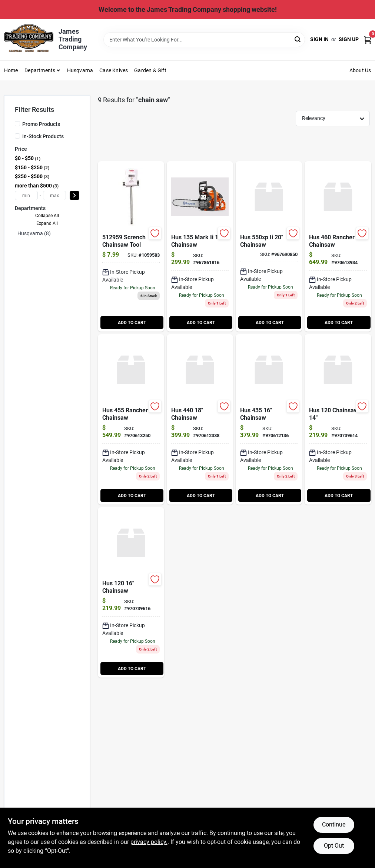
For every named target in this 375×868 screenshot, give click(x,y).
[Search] (298, 39)
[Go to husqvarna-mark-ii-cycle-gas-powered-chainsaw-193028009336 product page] (200, 246)
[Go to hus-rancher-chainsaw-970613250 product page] (131, 419)
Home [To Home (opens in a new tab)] (11, 70)
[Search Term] (204, 40)
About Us (360, 70)
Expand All (47, 223)
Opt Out (334, 846)
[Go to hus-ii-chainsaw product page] (269, 246)
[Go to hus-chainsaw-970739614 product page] (338, 419)
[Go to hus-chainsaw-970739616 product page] (131, 592)
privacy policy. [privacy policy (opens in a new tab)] (149, 842)
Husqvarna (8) (34, 233)
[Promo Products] (17, 124)
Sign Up (349, 39)
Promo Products (41, 124)
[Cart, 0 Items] (368, 39)
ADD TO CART (132, 323)
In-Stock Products (43, 136)
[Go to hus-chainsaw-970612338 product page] (200, 419)
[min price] (26, 195)
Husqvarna (80, 70)
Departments (40, 70)
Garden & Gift (150, 70)
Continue (334, 824)
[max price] (54, 195)
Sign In (319, 39)
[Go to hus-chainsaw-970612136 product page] (269, 419)
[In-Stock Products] (17, 136)
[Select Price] (74, 195)
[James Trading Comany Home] (29, 39)
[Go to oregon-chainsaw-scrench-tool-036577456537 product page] (131, 246)
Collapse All (47, 216)
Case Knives (114, 70)
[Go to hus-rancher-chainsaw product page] (338, 246)
